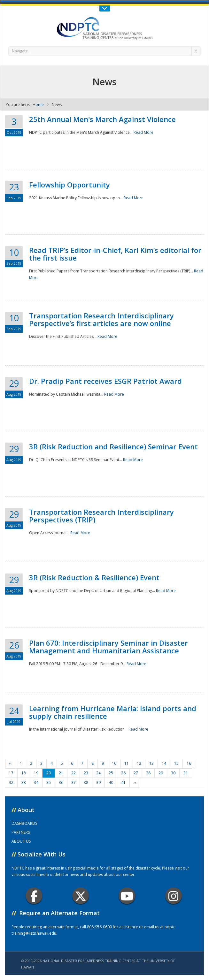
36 (61, 782)
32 (11, 782)
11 (127, 763)
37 (74, 782)
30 (173, 773)
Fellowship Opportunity (70, 185)
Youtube (127, 896)
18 (24, 773)
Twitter (81, 896)
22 (74, 773)
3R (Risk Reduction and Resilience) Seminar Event (113, 446)
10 (114, 763)
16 (189, 763)
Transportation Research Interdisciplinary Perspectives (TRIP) (101, 516)
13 (151, 763)
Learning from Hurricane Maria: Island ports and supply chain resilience (113, 712)
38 (86, 782)
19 (36, 773)
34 (36, 782)
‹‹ (11, 763)
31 (186, 773)
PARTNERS (21, 832)
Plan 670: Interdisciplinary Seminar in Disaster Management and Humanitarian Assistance (108, 647)
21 (61, 773)
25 (111, 773)
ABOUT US (21, 841)
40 (111, 782)
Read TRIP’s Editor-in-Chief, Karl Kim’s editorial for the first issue (115, 254)
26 (123, 773)
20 (49, 773)
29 (161, 773)
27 (136, 773)
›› (135, 782)
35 (49, 782)
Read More (143, 132)
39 (98, 782)
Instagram (174, 896)
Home (38, 105)
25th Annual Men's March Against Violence (102, 119)
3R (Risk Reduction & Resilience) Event (94, 577)
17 (11, 773)
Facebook (34, 896)
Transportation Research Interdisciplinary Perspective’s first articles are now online (101, 319)
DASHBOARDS (24, 823)
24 (98, 773)
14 (164, 763)
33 (24, 782)
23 (86, 773)
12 (139, 763)
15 (176, 763)
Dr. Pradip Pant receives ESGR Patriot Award (105, 381)
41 (123, 782)
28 (148, 773)
